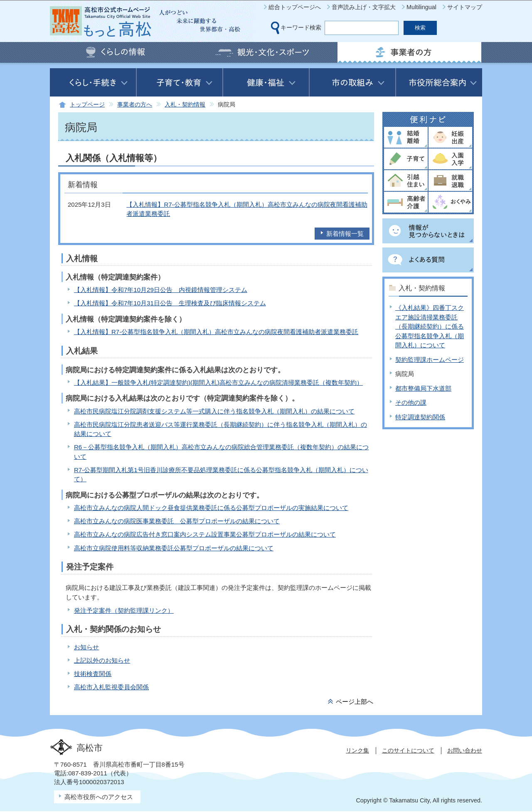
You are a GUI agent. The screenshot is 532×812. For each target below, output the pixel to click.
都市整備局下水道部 (423, 388)
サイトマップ (465, 7)
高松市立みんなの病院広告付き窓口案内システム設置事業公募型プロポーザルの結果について (205, 534)
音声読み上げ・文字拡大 (364, 7)
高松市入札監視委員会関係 (111, 687)
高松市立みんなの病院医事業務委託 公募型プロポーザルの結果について (177, 521)
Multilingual (421, 7)
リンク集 (357, 750)
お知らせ (86, 647)
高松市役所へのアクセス (99, 797)
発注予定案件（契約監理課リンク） (124, 610)
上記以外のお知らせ (102, 660)
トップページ (87, 105)
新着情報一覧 (345, 234)
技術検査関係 (93, 674)
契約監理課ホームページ (430, 360)
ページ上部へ (355, 702)
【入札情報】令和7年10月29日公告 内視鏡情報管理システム (161, 290)
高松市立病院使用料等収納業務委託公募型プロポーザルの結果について (174, 548)
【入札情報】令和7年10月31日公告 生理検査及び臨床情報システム (170, 303)
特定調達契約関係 (420, 417)
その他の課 (411, 402)
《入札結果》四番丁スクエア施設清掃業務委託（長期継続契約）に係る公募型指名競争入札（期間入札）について (430, 326)
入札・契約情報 (185, 105)
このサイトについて (408, 750)
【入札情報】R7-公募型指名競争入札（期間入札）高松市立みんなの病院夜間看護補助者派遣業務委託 (216, 332)
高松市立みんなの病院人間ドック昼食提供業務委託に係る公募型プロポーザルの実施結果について (211, 508)
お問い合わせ (465, 750)
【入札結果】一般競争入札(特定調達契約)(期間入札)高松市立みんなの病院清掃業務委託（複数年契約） (218, 382)
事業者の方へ (135, 105)
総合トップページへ (295, 7)
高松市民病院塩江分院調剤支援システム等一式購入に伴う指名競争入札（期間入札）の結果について (214, 411)
